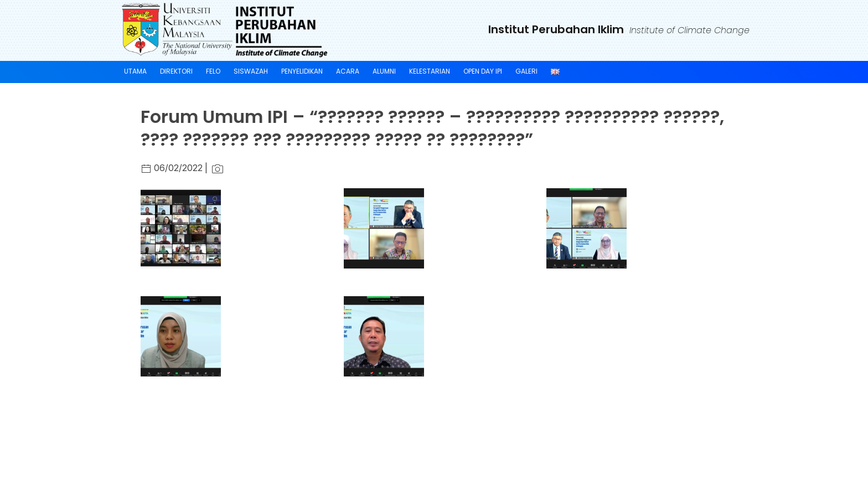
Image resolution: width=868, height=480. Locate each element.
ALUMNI (384, 71)
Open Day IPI (483, 71)
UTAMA (135, 71)
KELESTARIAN (430, 71)
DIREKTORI (176, 71)
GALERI (526, 71)
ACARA (348, 71)
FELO (213, 71)
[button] (184, 228)
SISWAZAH (251, 71)
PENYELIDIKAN (302, 71)
